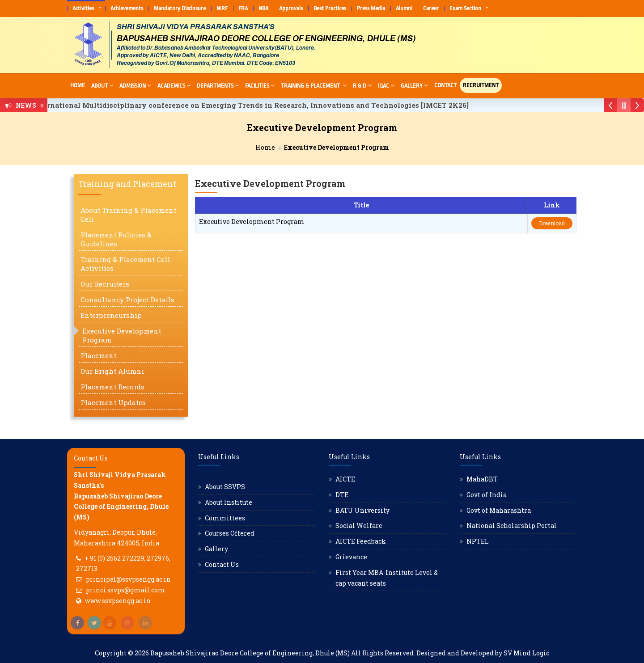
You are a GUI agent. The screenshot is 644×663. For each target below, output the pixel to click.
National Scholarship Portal (512, 526)
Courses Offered (230, 533)
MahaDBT (482, 479)
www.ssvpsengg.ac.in (118, 601)
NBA (263, 8)
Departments (218, 85)
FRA (243, 8)
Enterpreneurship (111, 315)
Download (552, 223)
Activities (83, 8)
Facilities (260, 85)
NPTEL (478, 541)
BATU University (362, 510)
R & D (362, 85)
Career (431, 8)
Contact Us (222, 564)
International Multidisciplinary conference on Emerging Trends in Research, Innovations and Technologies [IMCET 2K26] (256, 105)
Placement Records (112, 387)
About (102, 85)
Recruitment (481, 85)
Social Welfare (359, 526)
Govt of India (487, 495)
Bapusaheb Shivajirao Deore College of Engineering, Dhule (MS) (250, 653)
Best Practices (330, 8)
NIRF (222, 8)
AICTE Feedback (361, 541)
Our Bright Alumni (112, 371)
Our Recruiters (105, 284)
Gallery (414, 85)
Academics (174, 85)
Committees (225, 518)
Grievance (351, 557)
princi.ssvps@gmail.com (125, 590)
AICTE (345, 479)
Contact (445, 85)
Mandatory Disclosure (180, 8)
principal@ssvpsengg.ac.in (128, 579)
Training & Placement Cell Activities (125, 264)
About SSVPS (225, 487)
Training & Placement (314, 85)
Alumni (404, 8)
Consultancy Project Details (127, 300)
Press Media (371, 8)
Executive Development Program (122, 335)
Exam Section (465, 8)
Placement (98, 355)
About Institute (229, 502)
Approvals (291, 8)
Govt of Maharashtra (499, 510)
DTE (342, 495)
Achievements (127, 8)
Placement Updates (113, 402)
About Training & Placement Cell (128, 215)
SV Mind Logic (526, 653)
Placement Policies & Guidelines (116, 239)
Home (78, 85)
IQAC (386, 85)
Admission (135, 85)
